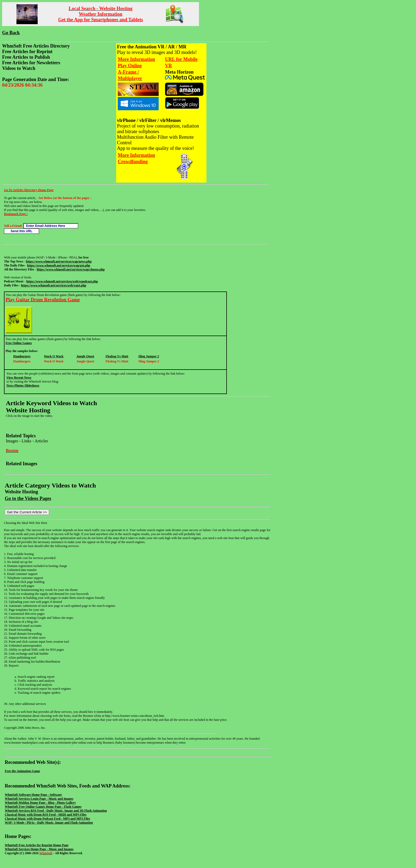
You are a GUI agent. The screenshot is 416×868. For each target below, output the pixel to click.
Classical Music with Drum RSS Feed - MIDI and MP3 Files (46, 815)
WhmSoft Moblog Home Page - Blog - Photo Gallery (40, 803)
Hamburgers (22, 356)
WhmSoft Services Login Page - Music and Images (39, 799)
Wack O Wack (54, 356)
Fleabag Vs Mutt (117, 356)
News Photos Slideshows (23, 386)
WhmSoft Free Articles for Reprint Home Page (37, 845)
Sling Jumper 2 (149, 356)
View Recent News (19, 378)
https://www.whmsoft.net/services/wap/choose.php (71, 269)
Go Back (11, 33)
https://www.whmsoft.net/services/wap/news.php (59, 261)
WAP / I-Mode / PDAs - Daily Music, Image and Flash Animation (49, 823)
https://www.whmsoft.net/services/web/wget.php (54, 285)
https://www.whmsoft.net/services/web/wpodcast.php (62, 281)
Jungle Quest (85, 356)
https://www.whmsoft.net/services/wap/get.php (59, 265)
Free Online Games (19, 343)
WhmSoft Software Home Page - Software (33, 795)
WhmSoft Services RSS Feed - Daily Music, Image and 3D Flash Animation (56, 811)
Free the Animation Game (22, 771)
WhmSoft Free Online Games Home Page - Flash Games (43, 807)
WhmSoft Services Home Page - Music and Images (39, 849)
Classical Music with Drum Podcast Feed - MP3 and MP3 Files (47, 819)
